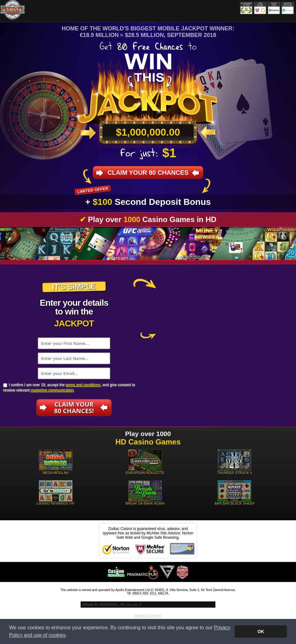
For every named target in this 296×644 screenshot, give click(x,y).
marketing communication (52, 390)
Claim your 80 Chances (148, 173)
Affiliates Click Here (148, 616)
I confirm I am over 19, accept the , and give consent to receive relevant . (69, 388)
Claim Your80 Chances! (74, 408)
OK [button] (261, 631)
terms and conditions (83, 385)
